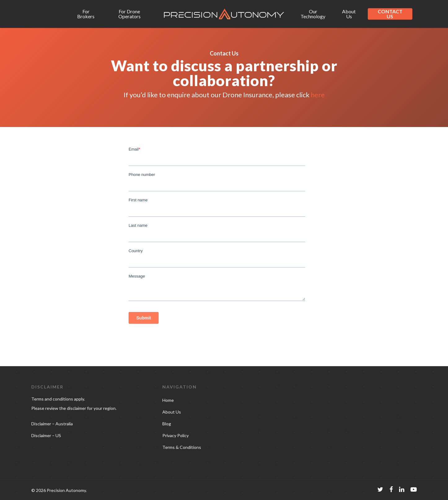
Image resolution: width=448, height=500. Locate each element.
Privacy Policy (176, 435)
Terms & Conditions (182, 447)
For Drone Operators (130, 14)
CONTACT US (390, 14)
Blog (167, 424)
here (318, 95)
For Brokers (86, 14)
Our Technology (313, 14)
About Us (349, 14)
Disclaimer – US (46, 435)
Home (168, 400)
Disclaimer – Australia (52, 424)
